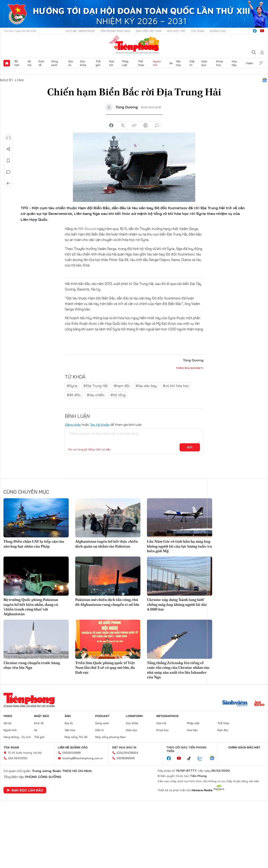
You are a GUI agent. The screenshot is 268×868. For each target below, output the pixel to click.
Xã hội (29, 63)
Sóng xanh (55, 63)
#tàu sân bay (146, 386)
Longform (134, 716)
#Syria (72, 386)
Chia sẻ (8, 149)
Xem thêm (261, 63)
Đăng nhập (73, 425)
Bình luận (8, 172)
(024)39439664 (127, 753)
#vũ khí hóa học (176, 386)
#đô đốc (74, 395)
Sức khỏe (83, 63)
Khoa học (220, 63)
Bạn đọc (223, 730)
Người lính (157, 63)
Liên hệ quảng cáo (73, 747)
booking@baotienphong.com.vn (83, 758)
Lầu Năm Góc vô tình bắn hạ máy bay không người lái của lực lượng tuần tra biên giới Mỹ (179, 546)
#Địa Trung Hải (95, 386)
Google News (265, 80)
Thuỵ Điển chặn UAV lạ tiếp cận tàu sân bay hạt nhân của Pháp (34, 544)
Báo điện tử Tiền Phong (134, 45)
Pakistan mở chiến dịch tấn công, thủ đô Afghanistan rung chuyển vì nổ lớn (107, 602)
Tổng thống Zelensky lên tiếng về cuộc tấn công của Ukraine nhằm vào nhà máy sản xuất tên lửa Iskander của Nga (178, 670)
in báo (146, 125)
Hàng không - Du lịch (17, 737)
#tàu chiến (96, 395)
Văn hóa (178, 63)
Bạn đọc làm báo (25, 790)
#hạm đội (122, 386)
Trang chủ (7, 63)
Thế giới (98, 63)
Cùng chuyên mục (26, 492)
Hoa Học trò (176, 31)
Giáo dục (204, 63)
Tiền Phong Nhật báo (115, 31)
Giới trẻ (112, 63)
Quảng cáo (218, 31)
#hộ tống (118, 395)
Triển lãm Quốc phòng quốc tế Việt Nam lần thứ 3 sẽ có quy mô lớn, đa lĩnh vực (105, 668)
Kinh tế (41, 63)
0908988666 (126, 758)
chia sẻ (111, 125)
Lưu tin (8, 161)
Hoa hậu (234, 63)
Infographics (167, 716)
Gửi (190, 447)
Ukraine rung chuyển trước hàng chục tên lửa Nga (32, 665)
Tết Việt (17, 63)
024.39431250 (18, 758)
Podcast (102, 716)
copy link (134, 125)
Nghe (8, 138)
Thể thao (141, 63)
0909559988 (72, 753)
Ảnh (68, 716)
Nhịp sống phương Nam (110, 737)
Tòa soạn (197, 31)
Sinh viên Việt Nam (149, 31)
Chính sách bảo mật (244, 747)
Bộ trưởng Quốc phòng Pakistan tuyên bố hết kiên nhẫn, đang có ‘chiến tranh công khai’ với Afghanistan (31, 607)
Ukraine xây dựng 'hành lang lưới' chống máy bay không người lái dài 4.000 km (177, 604)
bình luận (157, 125)
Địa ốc (71, 63)
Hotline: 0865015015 (80, 31)
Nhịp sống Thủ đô (76, 737)
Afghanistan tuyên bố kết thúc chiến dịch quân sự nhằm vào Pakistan (106, 544)
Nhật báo (42, 716)
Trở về (8, 183)
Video (249, 63)
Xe (171, 63)
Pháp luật (125, 63)
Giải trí (192, 63)
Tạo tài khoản (100, 425)
